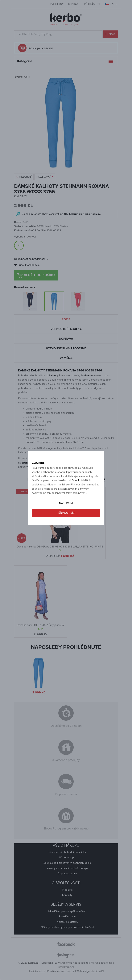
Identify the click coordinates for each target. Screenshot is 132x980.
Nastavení (66, 503)
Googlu (76, 480)
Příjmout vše (66, 513)
